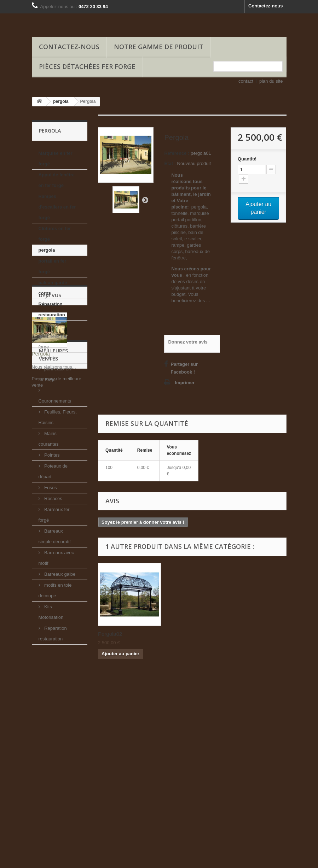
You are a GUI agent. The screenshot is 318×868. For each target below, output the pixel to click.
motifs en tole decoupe (55, 590)
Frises (50, 488)
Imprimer (185, 383)
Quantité (247, 159)
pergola (47, 250)
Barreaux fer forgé (54, 515)
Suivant (145, 200)
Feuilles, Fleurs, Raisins (58, 417)
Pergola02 (110, 634)
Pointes (51, 455)
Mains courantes (49, 439)
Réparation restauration (52, 309)
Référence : (177, 153)
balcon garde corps (53, 288)
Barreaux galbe (59, 574)
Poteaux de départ (53, 471)
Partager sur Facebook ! (184, 368)
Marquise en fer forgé (56, 159)
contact (246, 81)
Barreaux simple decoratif (55, 536)
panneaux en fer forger (55, 374)
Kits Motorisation (51, 612)
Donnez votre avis (188, 342)
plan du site (271, 81)
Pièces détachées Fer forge (87, 66)
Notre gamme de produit (159, 47)
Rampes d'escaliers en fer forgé (57, 207)
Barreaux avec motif (56, 558)
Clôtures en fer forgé (55, 234)
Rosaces (53, 498)
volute (50, 358)
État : (170, 163)
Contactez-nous (266, 6)
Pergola (41, 724)
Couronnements (55, 401)
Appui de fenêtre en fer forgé (57, 180)
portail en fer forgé (53, 266)
